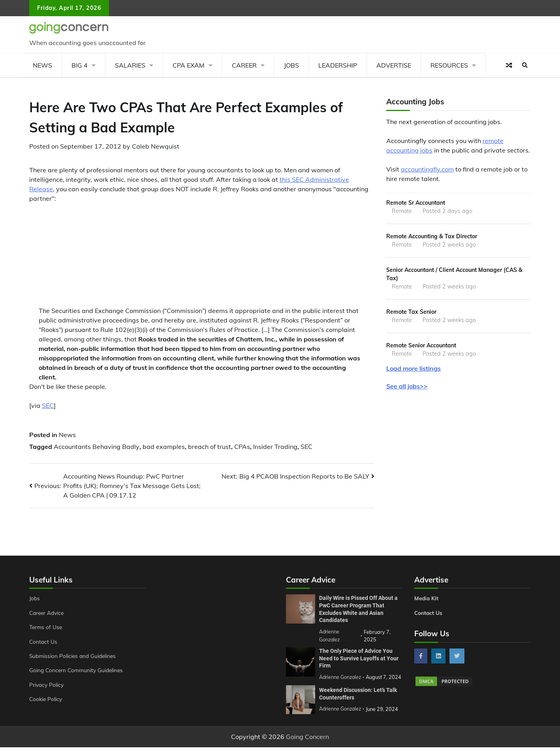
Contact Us (44, 642)
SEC (48, 405)
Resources (449, 65)
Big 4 (80, 65)
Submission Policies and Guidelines (74, 656)
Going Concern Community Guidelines (78, 670)
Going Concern (307, 743)
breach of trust (210, 447)
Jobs (291, 65)
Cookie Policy (46, 699)
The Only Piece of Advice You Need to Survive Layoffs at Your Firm (359, 657)
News (42, 65)
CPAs (242, 447)
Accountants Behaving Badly (97, 447)
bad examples (164, 447)
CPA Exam (189, 65)
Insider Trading (275, 447)
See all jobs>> (407, 389)
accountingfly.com (427, 169)
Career (244, 65)
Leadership (338, 65)
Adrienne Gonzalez (341, 715)
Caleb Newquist (156, 146)
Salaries (130, 65)
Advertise (394, 65)
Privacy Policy (47, 685)
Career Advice (48, 613)
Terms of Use (46, 627)
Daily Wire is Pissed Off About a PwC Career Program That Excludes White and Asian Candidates (358, 609)
